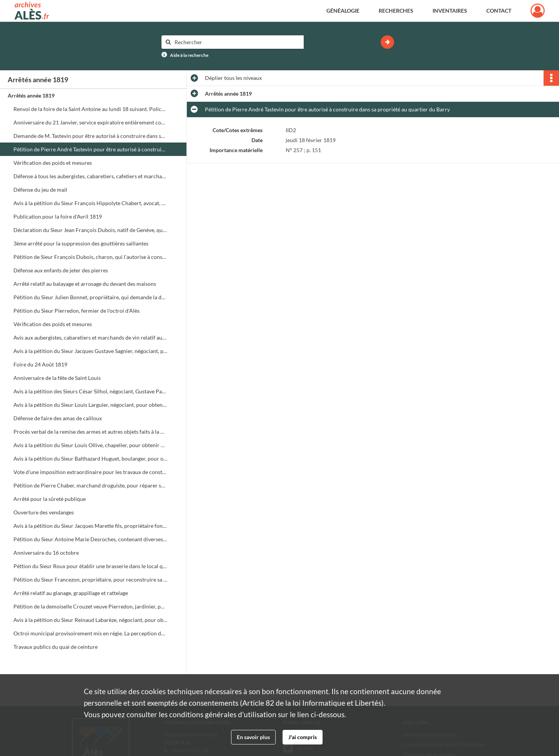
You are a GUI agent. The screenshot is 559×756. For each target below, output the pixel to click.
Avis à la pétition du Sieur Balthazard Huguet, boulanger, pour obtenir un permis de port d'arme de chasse (90, 458)
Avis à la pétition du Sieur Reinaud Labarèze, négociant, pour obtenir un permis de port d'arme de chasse (90, 620)
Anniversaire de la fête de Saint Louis (57, 378)
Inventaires (450, 11)
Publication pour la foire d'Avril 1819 (58, 216)
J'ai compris (303, 737)
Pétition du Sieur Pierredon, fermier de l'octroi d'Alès (77, 311)
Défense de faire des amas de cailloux (58, 418)
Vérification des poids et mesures (53, 163)
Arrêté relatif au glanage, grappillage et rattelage (71, 593)
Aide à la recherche (189, 55)
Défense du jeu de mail (40, 190)
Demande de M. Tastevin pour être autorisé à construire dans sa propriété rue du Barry (90, 136)
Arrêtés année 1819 (31, 95)
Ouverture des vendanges (44, 512)
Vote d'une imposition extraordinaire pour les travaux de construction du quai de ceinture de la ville (90, 472)
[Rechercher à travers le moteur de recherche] (236, 42)
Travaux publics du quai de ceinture (56, 647)
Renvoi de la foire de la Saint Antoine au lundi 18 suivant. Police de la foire (90, 109)
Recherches (396, 11)
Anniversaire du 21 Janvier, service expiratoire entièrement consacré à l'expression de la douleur (90, 122)
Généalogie (343, 11)
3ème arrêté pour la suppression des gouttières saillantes (81, 243)
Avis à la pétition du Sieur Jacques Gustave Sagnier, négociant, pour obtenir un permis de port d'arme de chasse (90, 351)
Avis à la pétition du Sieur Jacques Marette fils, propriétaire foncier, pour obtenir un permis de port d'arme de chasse (90, 526)
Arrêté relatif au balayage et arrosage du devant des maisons (85, 284)
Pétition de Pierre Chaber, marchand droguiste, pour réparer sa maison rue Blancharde (90, 485)
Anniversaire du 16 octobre (46, 553)
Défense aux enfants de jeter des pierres (61, 270)
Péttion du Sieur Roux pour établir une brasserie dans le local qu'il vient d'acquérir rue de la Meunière (90, 566)
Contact (499, 11)
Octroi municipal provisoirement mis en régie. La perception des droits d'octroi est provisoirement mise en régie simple (90, 633)
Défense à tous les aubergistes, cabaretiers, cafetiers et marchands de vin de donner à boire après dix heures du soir (90, 176)
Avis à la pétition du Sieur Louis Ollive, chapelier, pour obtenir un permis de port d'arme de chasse (90, 445)
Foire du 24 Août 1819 (40, 364)
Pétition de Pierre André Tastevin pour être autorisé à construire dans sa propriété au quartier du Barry (90, 149)
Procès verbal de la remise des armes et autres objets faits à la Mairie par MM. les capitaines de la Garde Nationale (90, 432)
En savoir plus (253, 737)
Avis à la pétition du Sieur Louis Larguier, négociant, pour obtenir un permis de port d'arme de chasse (90, 405)
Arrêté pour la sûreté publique (50, 499)
